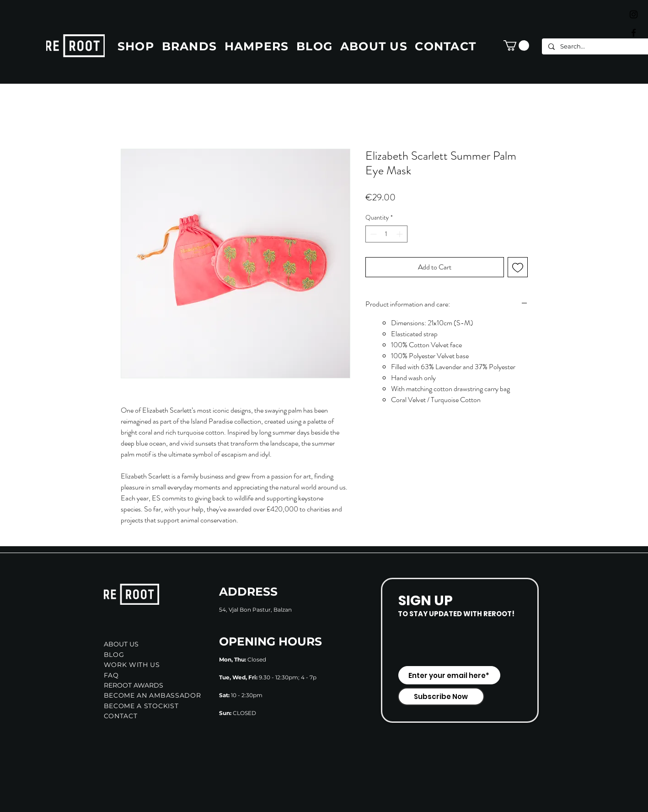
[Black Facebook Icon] (634, 33)
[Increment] (400, 234)
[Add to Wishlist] (518, 267)
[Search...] (595, 46)
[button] (516, 46)
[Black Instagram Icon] (634, 14)
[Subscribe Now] (441, 696)
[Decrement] (372, 234)
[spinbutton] (386, 234)
